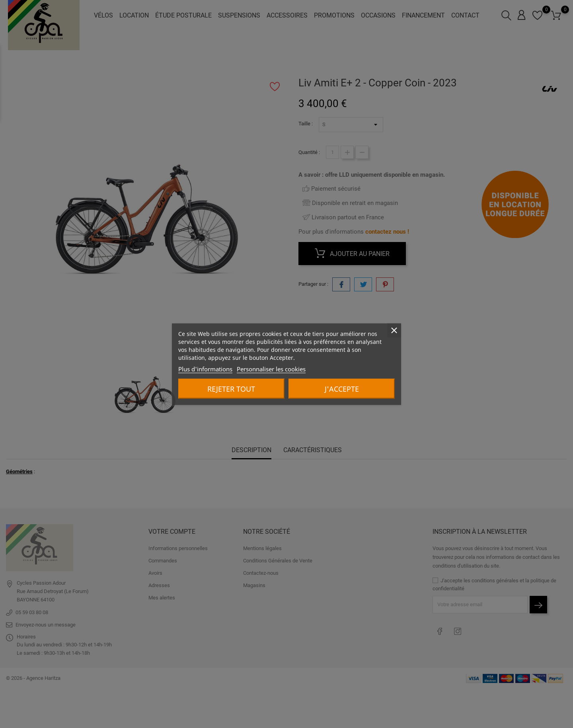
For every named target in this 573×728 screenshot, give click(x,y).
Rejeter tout (231, 388)
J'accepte (342, 388)
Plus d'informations (205, 369)
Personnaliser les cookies (271, 369)
